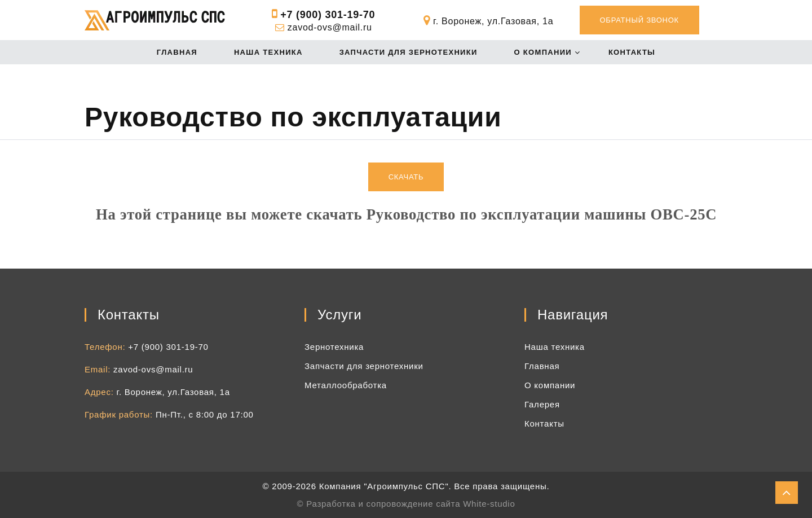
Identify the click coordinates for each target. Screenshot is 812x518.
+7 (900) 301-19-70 (328, 15)
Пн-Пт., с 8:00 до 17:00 (205, 414)
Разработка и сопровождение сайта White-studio (411, 504)
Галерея (542, 404)
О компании (543, 52)
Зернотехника (334, 347)
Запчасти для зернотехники (409, 52)
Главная (177, 52)
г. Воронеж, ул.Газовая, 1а (173, 392)
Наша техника (268, 52)
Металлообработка (346, 385)
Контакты (632, 52)
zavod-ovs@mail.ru (330, 27)
